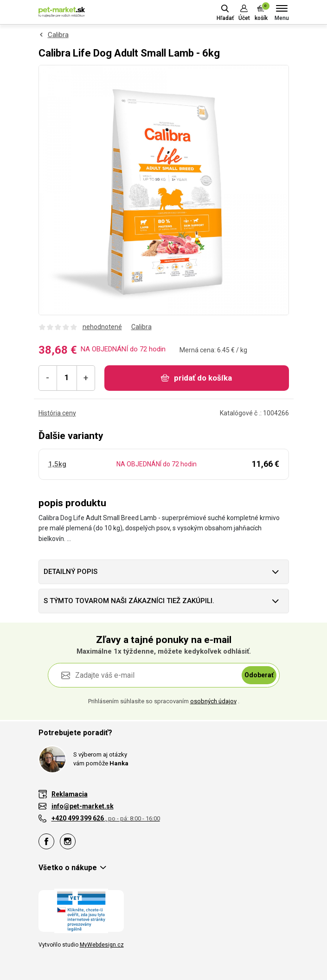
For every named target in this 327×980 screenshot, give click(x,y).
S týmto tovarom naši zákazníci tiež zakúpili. (129, 601)
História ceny (57, 413)
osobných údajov (213, 701)
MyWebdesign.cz (102, 945)
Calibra (58, 35)
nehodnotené (102, 327)
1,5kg (57, 464)
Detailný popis (71, 572)
